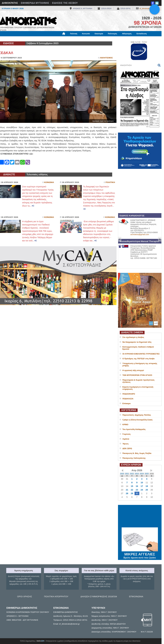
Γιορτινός (127, 434)
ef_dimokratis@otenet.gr (149, 9)
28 (127, 493)
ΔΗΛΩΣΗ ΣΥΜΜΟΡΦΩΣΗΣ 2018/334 (99, 596)
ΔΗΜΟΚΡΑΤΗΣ (10, 3)
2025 (147, 474)
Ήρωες (126, 444)
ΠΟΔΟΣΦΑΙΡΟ (129, 394)
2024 (142, 474)
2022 (132, 474)
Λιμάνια (126, 439)
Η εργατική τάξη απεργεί (133, 370)
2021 (127, 474)
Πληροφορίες (83, 39)
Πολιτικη (110, 182)
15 (132, 486)
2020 (122, 474)
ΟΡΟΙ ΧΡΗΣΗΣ (25, 596)
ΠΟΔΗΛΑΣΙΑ (128, 399)
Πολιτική (74, 34)
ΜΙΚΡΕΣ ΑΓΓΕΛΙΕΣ (140, 554)
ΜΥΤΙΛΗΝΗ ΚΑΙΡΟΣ (140, 517)
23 (137, 490)
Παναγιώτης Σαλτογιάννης (134, 458)
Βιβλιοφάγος (36, 39)
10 (142, 483)
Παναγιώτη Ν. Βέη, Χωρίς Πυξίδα (137, 453)
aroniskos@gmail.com (140, 234)
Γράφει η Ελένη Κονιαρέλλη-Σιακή (137, 420)
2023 (137, 474)
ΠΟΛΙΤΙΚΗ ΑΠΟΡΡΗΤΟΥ (56, 596)
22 (132, 490)
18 (147, 486)
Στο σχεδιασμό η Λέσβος (133, 337)
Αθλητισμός (127, 34)
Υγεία (48, 39)
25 (147, 490)
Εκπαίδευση (142, 34)
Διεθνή (70, 39)
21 (127, 490)
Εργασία (22, 39)
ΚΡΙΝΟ (125, 425)
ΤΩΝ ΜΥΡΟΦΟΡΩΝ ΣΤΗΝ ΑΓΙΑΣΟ (137, 375)
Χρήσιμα (59, 39)
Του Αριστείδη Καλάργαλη (134, 429)
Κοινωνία (86, 34)
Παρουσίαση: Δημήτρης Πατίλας (137, 415)
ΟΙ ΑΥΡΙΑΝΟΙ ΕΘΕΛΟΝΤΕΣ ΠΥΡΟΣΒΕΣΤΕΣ (141, 354)
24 (142, 490)
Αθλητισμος (106, 58)
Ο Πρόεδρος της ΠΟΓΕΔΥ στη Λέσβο (139, 359)
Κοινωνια (49, 182)
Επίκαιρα (127, 403)
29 (132, 493)
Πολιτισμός (112, 34)
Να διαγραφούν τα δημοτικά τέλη (137, 342)
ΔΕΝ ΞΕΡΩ (127, 448)
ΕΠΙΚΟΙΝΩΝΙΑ (136, 596)
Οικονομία (99, 34)
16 (137, 486)
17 (142, 486)
